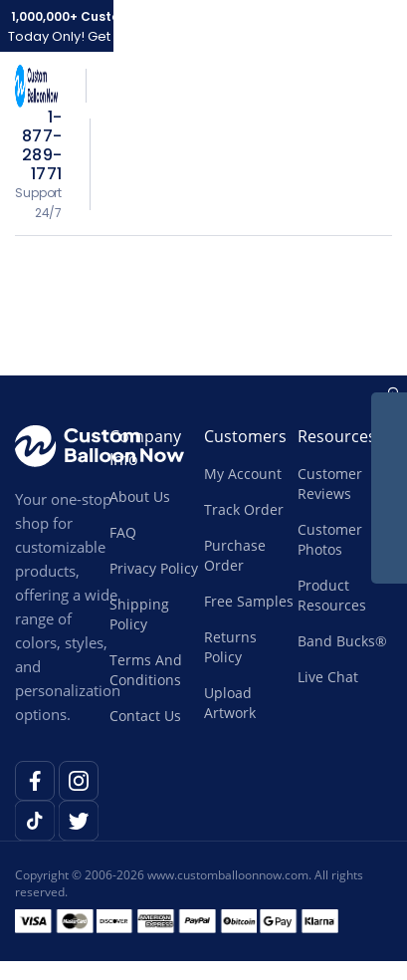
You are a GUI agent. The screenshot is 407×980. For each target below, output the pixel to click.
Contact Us (145, 716)
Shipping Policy (139, 614)
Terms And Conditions (146, 670)
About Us (140, 496)
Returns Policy (230, 647)
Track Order (244, 509)
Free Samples (249, 601)
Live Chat (328, 677)
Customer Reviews (330, 484)
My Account (243, 474)
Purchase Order (235, 555)
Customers (245, 436)
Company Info (145, 448)
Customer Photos (330, 539)
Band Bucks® (342, 641)
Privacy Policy (154, 568)
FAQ (123, 532)
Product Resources (332, 595)
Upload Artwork (230, 703)
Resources (337, 436)
